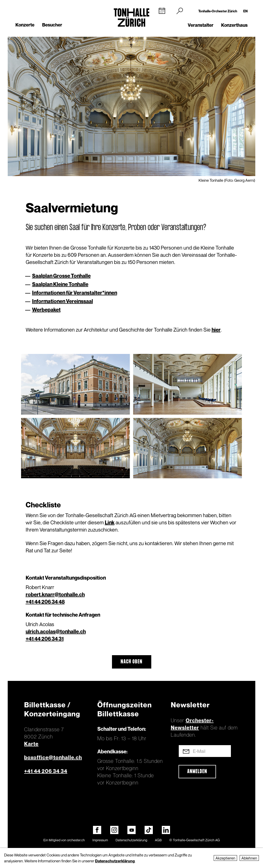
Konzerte (25, 25)
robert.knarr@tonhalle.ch (55, 595)
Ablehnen (249, 858)
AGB (158, 840)
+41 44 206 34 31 (45, 639)
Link (110, 523)
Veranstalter (201, 25)
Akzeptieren (225, 858)
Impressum (100, 840)
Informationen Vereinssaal (63, 301)
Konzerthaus (234, 25)
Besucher (52, 25)
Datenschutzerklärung (131, 840)
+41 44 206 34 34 (46, 771)
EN (245, 11)
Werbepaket (46, 310)
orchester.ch (76, 840)
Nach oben (132, 662)
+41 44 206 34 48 (45, 602)
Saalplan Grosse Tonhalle (61, 276)
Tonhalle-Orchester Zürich (218, 11)
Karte (31, 744)
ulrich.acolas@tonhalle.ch (56, 632)
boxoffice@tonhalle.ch (53, 757)
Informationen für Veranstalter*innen (75, 293)
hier (216, 330)
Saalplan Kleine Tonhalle (60, 284)
